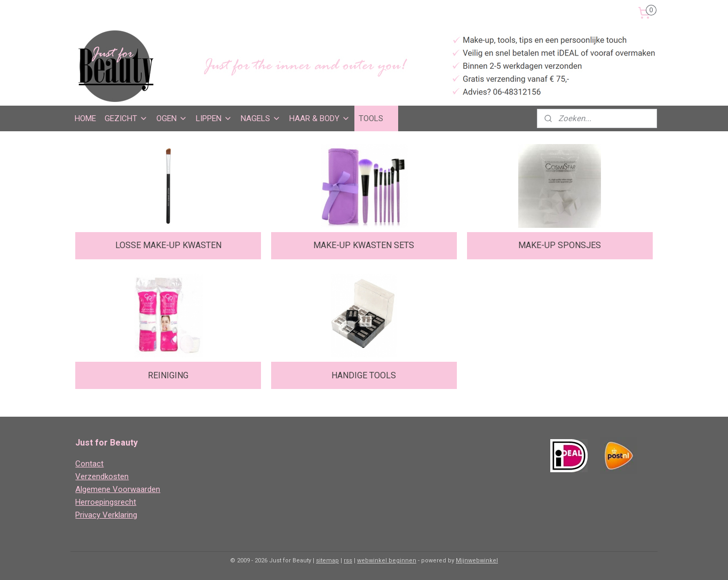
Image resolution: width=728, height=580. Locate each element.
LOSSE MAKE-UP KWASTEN (168, 245)
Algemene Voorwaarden (118, 489)
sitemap (327, 561)
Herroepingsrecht (106, 502)
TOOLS (376, 118)
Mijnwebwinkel (477, 561)
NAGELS (261, 118)
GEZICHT (126, 118)
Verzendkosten (102, 476)
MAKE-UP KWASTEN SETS (364, 245)
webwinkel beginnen (387, 561)
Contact (89, 464)
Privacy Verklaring (106, 515)
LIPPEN (214, 118)
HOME (85, 118)
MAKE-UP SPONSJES (560, 245)
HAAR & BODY (320, 118)
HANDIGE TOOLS (364, 375)
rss (348, 561)
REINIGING (168, 375)
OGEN (172, 118)
